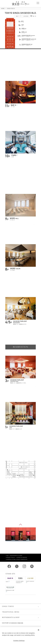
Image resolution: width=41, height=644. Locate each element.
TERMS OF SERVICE (21, 558)
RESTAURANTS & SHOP (16, 556)
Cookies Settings (19, 641)
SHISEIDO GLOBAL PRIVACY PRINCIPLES (17, 560)
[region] (20, 636)
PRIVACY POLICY (10, 558)
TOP (7, 556)
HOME (3, 9)
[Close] (38, 630)
